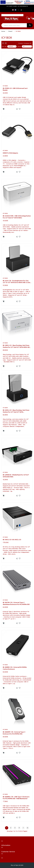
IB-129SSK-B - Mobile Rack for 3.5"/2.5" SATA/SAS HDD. (16, 476)
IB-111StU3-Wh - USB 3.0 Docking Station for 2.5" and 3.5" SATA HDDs (17, 217)
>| (27, 828)
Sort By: (4, 46)
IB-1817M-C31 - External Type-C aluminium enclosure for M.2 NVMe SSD (16, 603)
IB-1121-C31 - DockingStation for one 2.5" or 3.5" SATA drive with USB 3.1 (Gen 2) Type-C (17, 282)
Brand (10, 31)
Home (3, 31)
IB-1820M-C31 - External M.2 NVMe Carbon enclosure (15, 668)
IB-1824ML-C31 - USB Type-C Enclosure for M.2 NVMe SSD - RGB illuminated (16, 798)
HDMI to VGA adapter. (11, 153)
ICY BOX (18, 31)
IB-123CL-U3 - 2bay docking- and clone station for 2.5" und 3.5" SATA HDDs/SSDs (16, 411)
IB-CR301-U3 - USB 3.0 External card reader (15, 89)
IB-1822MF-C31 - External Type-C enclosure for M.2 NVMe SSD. (14, 733)
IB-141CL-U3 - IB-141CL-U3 (12, 540)
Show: (19, 46)
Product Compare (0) (25, 43)
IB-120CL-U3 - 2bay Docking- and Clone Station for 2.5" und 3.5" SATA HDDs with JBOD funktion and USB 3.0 (17, 346)
